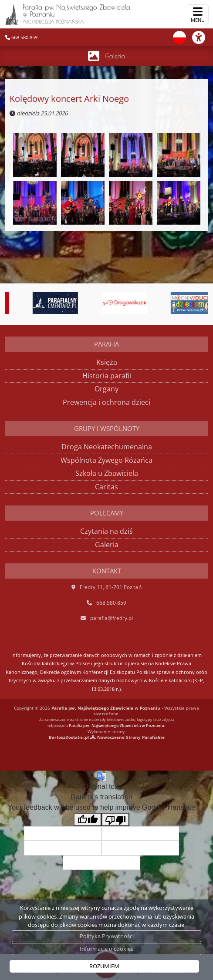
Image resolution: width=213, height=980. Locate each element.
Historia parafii (107, 376)
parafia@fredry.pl (112, 618)
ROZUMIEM (104, 966)
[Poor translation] (115, 820)
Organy (106, 389)
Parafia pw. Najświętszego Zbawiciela (68, 14)
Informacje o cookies (106, 949)
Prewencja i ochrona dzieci (106, 402)
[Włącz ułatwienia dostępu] (203, 37)
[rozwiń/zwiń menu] (198, 14)
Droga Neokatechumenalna (107, 447)
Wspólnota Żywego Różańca (106, 460)
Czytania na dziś (106, 531)
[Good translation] (88, 820)
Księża (107, 362)
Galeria (115, 56)
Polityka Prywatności (107, 936)
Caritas (106, 487)
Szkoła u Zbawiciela (107, 473)
